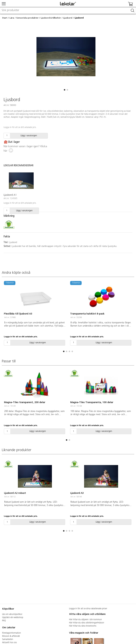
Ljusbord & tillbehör (51, 18)
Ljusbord (68, 18)
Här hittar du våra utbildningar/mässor (87, 623)
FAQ (4, 621)
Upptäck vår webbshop (13, 618)
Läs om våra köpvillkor (12, 614)
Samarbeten (8, 639)
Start (5, 18)
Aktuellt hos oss (9, 643)
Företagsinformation (12, 633)
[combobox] (68, 11)
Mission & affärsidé (11, 636)
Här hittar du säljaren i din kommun (85, 620)
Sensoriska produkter (27, 18)
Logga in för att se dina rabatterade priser (88, 609)
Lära (12, 18)
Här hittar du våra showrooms (83, 626)
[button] (64, 90)
